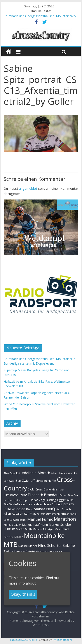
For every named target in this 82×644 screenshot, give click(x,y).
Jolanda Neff (43, 509)
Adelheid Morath (36, 473)
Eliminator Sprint (15, 495)
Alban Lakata (59, 473)
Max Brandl (62, 529)
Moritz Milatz (13, 537)
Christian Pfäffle (46, 481)
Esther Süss (66, 495)
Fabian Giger (22, 500)
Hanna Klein (34, 504)
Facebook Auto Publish (24, 640)
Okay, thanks (23, 594)
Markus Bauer (12, 525)
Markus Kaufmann (35, 525)
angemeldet (28, 188)
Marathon (65, 519)
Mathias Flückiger (43, 529)
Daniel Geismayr (54, 489)
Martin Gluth (24, 529)
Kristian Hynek (69, 514)
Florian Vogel (38, 500)
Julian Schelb (63, 509)
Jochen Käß (24, 509)
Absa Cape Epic (12, 473)
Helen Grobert (52, 504)
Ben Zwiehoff (25, 481)
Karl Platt (30, 514)
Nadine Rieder (28, 546)
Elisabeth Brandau (43, 495)
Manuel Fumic (40, 519)
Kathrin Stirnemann (48, 514)
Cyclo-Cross (35, 489)
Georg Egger (57, 500)
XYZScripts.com (63, 640)
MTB (11, 544)
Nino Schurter (50, 545)
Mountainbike (44, 536)
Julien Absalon (13, 514)
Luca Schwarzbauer (15, 520)
